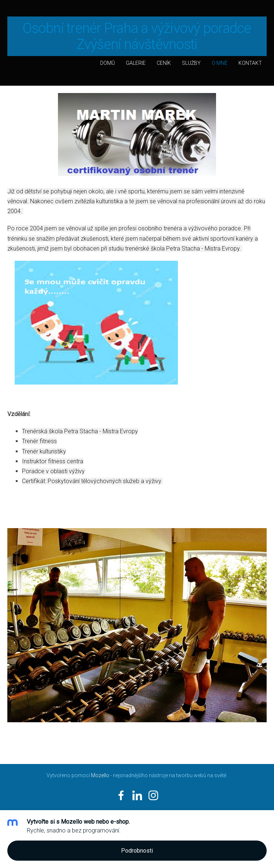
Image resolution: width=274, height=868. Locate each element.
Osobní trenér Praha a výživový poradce (137, 28)
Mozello (100, 775)
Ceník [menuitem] (164, 63)
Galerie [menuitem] (136, 63)
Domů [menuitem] (107, 63)
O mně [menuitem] (220, 63)
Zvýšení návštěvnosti (137, 44)
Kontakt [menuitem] (250, 63)
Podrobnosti (137, 851)
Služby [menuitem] (191, 63)
